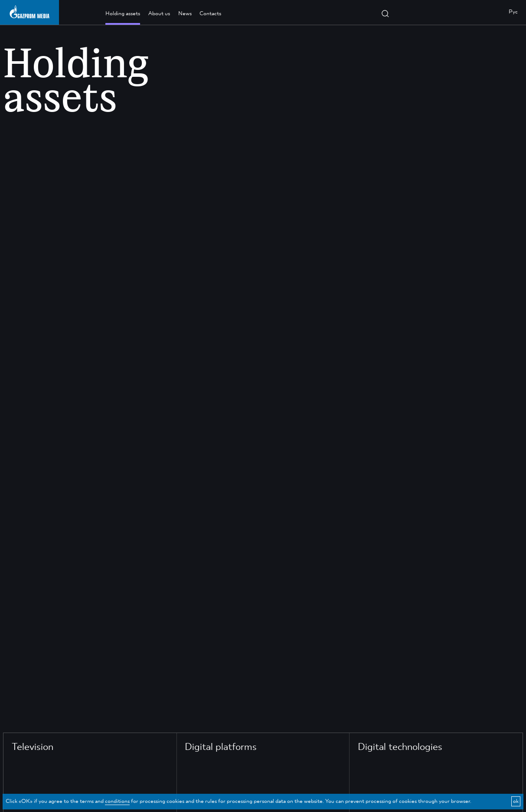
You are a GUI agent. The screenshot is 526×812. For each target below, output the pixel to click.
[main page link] (29, 12)
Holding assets (123, 14)
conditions (117, 801)
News (185, 14)
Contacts (210, 14)
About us (159, 14)
